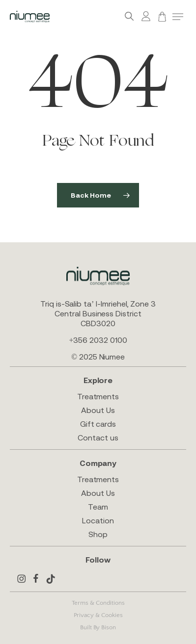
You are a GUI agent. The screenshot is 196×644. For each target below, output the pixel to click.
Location (98, 520)
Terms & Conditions (98, 603)
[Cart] (162, 17)
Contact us (98, 438)
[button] (178, 17)
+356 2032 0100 (98, 340)
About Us (98, 410)
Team (98, 507)
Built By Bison (98, 627)
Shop (98, 534)
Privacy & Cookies (98, 615)
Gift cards (98, 424)
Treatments (98, 396)
